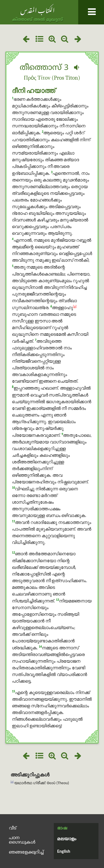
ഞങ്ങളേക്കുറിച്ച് (26, 852)
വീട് (12, 828)
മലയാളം (67, 839)
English (64, 851)
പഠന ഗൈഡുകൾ (22, 840)
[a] (75, 306)
